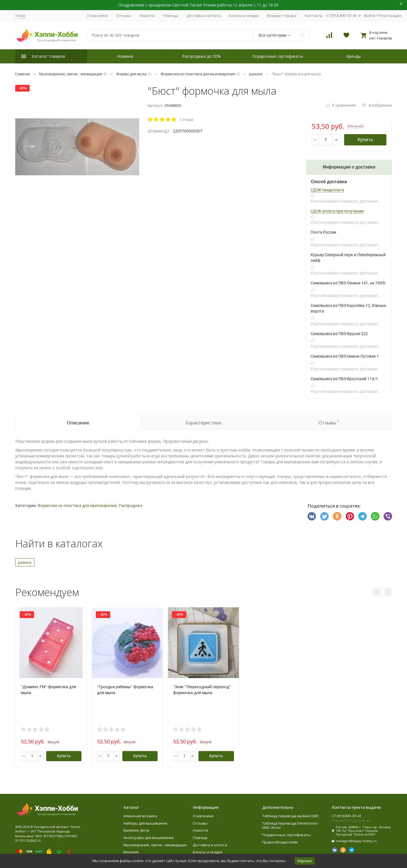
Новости (147, 15)
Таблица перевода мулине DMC (291, 816)
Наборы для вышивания (145, 823)
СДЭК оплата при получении (337, 211)
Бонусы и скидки (244, 15)
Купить (365, 139)
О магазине (98, 15)
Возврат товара (282, 15)
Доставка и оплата (204, 15)
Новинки (125, 56)
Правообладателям (280, 842)
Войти (370, 15)
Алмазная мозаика (140, 816)
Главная (23, 74)
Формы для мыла (131, 74)
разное (256, 74)
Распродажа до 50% (201, 56)
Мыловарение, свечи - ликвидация (71, 74)
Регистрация (390, 15)
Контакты (314, 15)
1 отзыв (186, 119)
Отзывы (124, 15)
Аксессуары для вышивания (149, 838)
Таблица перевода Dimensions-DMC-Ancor (290, 825)
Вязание (131, 852)
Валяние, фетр (136, 830)
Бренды (354, 56)
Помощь (171, 15)
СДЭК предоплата (327, 190)
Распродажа (130, 505)
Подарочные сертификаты (277, 56)
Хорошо (305, 861)
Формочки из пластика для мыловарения (198, 74)
